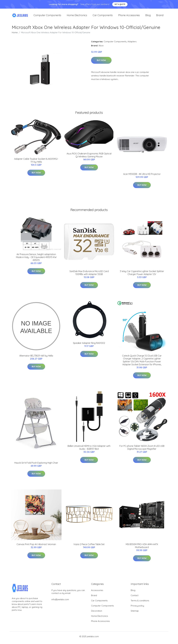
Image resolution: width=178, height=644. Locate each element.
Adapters (132, 44)
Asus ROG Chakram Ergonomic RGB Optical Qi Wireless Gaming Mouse (89, 158)
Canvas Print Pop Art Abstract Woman (36, 547)
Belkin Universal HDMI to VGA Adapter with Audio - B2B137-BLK (89, 450)
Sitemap (135, 614)
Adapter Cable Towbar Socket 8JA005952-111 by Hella (36, 163)
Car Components (103, 17)
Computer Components (47, 17)
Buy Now (101, 63)
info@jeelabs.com (60, 602)
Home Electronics (77, 17)
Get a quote (120, 4)
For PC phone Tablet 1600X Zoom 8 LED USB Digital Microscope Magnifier (142, 450)
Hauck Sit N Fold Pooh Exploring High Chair (36, 466)
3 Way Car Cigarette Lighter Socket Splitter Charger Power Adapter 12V (142, 275)
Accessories (97, 593)
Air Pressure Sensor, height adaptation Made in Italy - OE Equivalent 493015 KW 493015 (36, 260)
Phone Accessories (129, 17)
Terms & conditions (140, 603)
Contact (135, 598)
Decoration (97, 614)
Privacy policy (137, 608)
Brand (160, 17)
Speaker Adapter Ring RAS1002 (89, 346)
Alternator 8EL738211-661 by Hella (36, 358)
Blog (148, 17)
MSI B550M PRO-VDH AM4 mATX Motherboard (142, 549)
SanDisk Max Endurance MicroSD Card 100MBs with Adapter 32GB (89, 275)
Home (15, 35)
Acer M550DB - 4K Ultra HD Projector (142, 177)
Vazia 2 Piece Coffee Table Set (89, 547)
